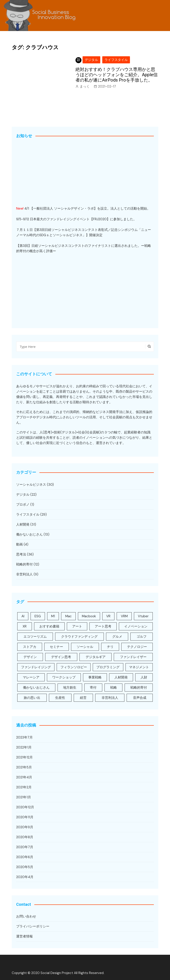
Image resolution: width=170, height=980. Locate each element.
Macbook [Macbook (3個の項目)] (89, 616)
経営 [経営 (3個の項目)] (83, 698)
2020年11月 (25, 817)
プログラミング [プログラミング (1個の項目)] (108, 667)
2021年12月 (24, 757)
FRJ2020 (100, 219)
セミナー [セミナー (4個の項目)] (56, 647)
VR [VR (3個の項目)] (108, 616)
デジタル (91, 60)
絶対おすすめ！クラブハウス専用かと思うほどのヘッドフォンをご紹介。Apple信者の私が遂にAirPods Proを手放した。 (117, 75)
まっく (85, 86)
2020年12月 (25, 807)
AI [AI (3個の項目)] (23, 616)
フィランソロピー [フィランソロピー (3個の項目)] (74, 667)
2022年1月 (24, 747)
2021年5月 (24, 767)
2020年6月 (25, 857)
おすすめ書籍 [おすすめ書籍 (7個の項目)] (49, 626)
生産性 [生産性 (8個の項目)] (60, 698)
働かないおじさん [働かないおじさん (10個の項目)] (36, 688)
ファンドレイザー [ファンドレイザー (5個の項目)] (133, 657)
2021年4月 (24, 777)
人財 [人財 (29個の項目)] (144, 677)
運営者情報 (24, 936)
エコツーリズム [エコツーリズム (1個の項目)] (35, 637)
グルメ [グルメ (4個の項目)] (117, 637)
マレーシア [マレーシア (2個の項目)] (31, 677)
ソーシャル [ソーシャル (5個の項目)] (85, 647)
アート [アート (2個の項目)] (77, 626)
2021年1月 (24, 797)
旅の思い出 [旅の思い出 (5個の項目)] (32, 698)
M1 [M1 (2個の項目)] (53, 616)
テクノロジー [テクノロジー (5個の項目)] (137, 647)
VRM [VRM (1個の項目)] (124, 616)
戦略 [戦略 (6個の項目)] (114, 688)
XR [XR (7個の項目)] (25, 626)
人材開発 (23, 524)
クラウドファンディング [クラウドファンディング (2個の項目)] (79, 637)
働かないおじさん (29, 534)
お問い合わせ (26, 916)
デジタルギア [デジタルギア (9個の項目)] (96, 657)
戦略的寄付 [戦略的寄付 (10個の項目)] (139, 688)
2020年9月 (25, 827)
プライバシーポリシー (33, 926)
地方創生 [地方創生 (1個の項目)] (70, 688)
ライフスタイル (116, 60)
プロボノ (23, 505)
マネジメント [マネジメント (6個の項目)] (139, 667)
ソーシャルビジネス (31, 485)
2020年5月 (25, 867)
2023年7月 (24, 737)
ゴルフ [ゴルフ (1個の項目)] (142, 637)
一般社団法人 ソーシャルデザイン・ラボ (64, 208)
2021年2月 (24, 787)
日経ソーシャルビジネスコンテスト (58, 246)
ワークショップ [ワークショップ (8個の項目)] (64, 677)
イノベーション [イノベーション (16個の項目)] (136, 626)
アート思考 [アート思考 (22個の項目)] (103, 626)
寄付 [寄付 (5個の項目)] (93, 688)
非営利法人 (24, 574)
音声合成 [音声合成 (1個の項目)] (140, 698)
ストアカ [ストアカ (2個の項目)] (30, 647)
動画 (19, 544)
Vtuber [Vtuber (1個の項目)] (143, 616)
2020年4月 (25, 877)
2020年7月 (25, 847)
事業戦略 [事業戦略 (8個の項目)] (95, 677)
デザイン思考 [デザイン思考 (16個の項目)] (61, 657)
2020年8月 (25, 837)
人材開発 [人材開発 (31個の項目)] (121, 677)
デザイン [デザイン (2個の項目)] (30, 657)
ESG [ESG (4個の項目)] (38, 616)
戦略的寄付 (24, 564)
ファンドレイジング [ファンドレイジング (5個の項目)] (36, 667)
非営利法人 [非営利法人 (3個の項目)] (110, 698)
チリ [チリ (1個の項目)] (110, 647)
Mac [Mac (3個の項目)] (69, 616)
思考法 (21, 554)
